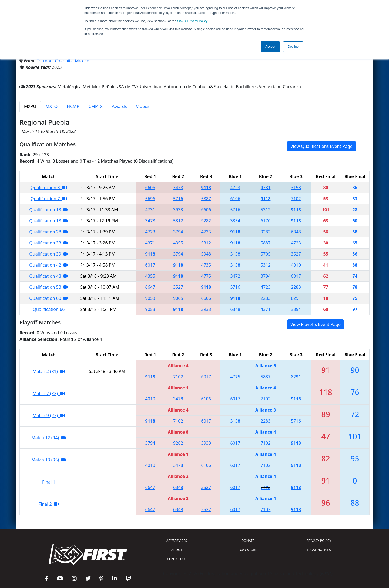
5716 (178, 199)
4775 (206, 276)
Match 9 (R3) (49, 416)
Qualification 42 (49, 265)
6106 (235, 199)
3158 (296, 188)
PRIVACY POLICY (319, 541)
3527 (296, 254)
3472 (235, 276)
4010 (296, 265)
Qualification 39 (49, 254)
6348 (296, 232)
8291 (296, 298)
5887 (206, 199)
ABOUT (177, 550)
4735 (206, 232)
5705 (266, 254)
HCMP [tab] (73, 106)
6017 (150, 265)
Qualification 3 (49, 188)
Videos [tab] (143, 106)
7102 (296, 199)
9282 (206, 221)
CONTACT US (177, 559)
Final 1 (49, 482)
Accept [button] (270, 47)
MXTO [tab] (51, 106)
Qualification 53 (49, 287)
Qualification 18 (49, 221)
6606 (150, 188)
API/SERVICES (177, 541)
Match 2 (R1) (49, 371)
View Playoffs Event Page (316, 324)
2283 (296, 287)
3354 (235, 221)
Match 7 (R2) (49, 393)
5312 (266, 210)
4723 (235, 188)
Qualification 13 (49, 210)
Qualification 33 (49, 243)
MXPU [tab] (30, 106)
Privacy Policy (192, 21)
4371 (150, 243)
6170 (266, 221)
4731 (266, 188)
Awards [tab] (119, 106)
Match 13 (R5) (49, 460)
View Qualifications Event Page (321, 146)
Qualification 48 (49, 276)
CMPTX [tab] (95, 106)
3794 (178, 232)
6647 (150, 287)
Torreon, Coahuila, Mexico (63, 61)
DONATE (248, 541)
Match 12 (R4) (49, 438)
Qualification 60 (49, 298)
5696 (150, 199)
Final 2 (49, 504)
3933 (178, 210)
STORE (248, 550)
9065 (178, 298)
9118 (206, 188)
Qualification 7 (49, 199)
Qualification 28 (49, 232)
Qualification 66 (49, 309)
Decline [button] (293, 47)
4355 (178, 243)
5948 (206, 254)
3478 (178, 188)
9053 (150, 298)
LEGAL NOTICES (319, 550)
